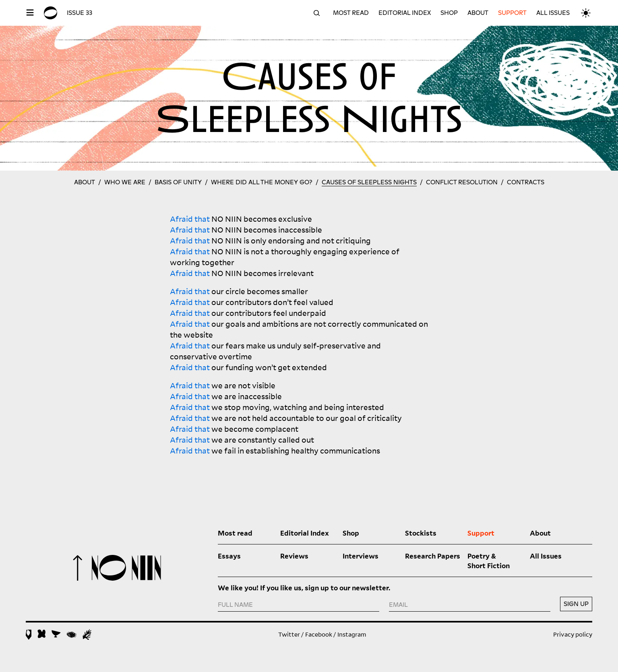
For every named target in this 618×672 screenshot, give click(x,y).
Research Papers (433, 556)
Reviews (294, 556)
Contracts (526, 182)
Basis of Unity (178, 182)
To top (78, 568)
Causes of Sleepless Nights (369, 182)
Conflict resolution (462, 182)
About (478, 13)
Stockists (421, 533)
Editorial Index (405, 13)
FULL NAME (235, 605)
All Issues (553, 13)
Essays (229, 556)
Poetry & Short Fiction (489, 561)
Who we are (125, 182)
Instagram (352, 634)
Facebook (319, 634)
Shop (449, 13)
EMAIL (398, 605)
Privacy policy (573, 634)
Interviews (361, 556)
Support (512, 13)
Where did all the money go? (262, 182)
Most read (351, 13)
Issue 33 (80, 13)
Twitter (289, 634)
